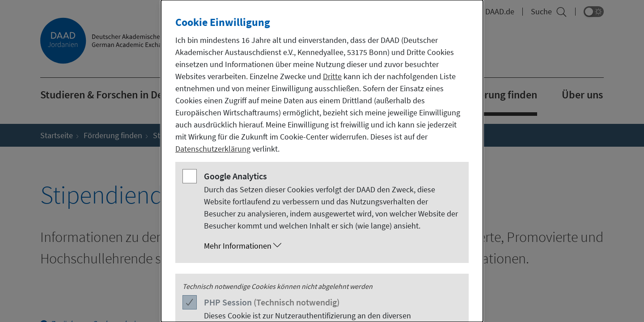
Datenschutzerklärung (213, 149)
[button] (331, 246)
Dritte (332, 76)
